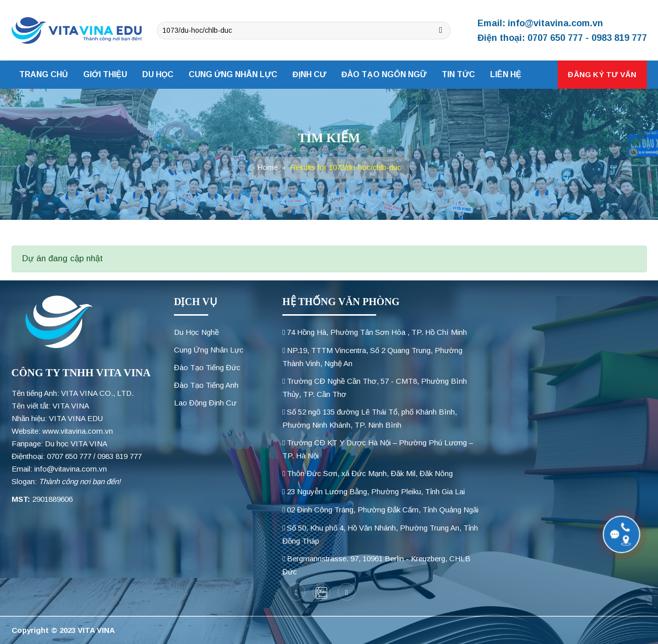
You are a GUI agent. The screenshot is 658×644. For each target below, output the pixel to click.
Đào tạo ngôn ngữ (384, 74)
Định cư (309, 74)
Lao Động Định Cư (205, 403)
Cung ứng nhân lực (233, 74)
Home (267, 167)
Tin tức (458, 74)
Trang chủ (44, 74)
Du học (158, 74)
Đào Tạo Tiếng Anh (206, 385)
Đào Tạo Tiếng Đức (207, 367)
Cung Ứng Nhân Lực (209, 350)
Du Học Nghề (196, 332)
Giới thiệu (105, 74)
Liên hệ (506, 74)
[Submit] (441, 31)
